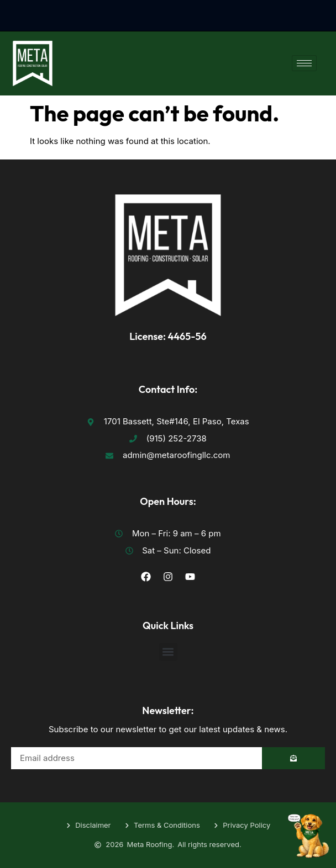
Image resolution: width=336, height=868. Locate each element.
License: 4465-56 (168, 336)
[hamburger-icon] (304, 63)
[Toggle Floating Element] (308, 829)
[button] (168, 652)
